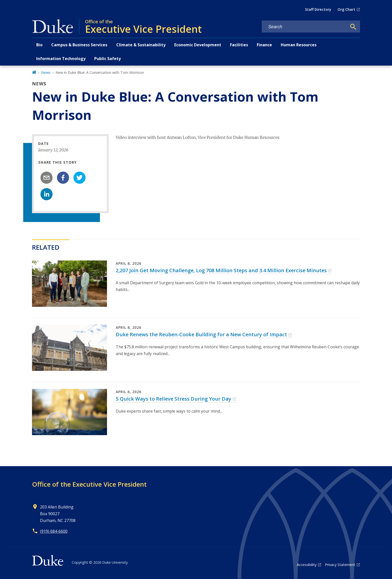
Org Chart (346, 9)
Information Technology (61, 59)
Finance (264, 45)
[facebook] (63, 178)
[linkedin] (46, 194)
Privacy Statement (340, 565)
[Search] (353, 27)
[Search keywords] (304, 27)
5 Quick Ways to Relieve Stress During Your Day (173, 399)
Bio (39, 45)
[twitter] (79, 178)
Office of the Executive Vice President (89, 484)
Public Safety (107, 59)
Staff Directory (318, 9)
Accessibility (307, 565)
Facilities (239, 45)
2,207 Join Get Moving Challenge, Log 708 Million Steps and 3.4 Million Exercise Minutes (221, 270)
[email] (46, 178)
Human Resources (299, 45)
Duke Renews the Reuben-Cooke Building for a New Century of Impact (201, 334)
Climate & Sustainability (141, 45)
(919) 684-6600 (54, 531)
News (46, 72)
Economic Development (198, 45)
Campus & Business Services (79, 45)
